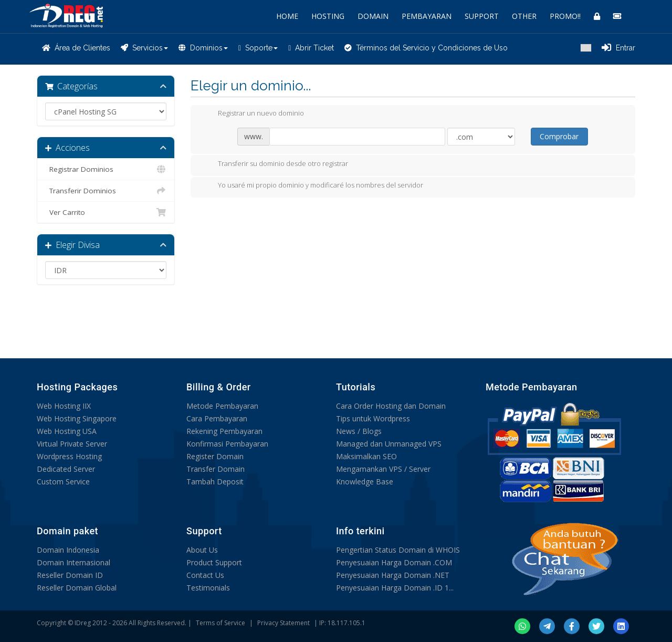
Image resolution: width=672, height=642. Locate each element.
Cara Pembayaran (217, 418)
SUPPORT (482, 16)
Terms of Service (220, 623)
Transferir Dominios (106, 191)
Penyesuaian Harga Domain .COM (394, 562)
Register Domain (215, 456)
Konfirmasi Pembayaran (227, 444)
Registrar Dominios (106, 169)
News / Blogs (359, 431)
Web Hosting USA (67, 431)
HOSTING (328, 16)
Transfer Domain (216, 469)
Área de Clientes (76, 48)
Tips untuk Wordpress (373, 418)
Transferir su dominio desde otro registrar (275, 164)
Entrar (618, 48)
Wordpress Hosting (69, 456)
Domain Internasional (73, 562)
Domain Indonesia (68, 550)
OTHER (524, 16)
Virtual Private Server (72, 444)
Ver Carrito (106, 212)
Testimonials (208, 588)
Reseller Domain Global (77, 588)
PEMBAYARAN (427, 16)
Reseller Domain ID (70, 575)
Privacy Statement (283, 623)
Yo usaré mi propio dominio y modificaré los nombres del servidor (312, 186)
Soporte (258, 48)
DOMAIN (373, 16)
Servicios (144, 48)
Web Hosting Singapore (77, 418)
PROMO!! (565, 16)
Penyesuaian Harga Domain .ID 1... (395, 588)
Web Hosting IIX (64, 406)
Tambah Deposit (215, 481)
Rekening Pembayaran (224, 431)
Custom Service (63, 481)
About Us (202, 550)
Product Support (214, 562)
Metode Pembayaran (222, 406)
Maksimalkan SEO (366, 456)
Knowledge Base (365, 481)
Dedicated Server (66, 469)
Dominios (203, 48)
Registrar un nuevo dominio (253, 114)
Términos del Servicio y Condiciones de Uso (426, 48)
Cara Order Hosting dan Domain (391, 406)
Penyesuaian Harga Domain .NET (393, 575)
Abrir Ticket (311, 48)
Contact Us (205, 575)
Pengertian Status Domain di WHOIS (398, 550)
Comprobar (559, 136)
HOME (287, 16)
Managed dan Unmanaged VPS (389, 444)
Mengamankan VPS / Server (383, 469)
